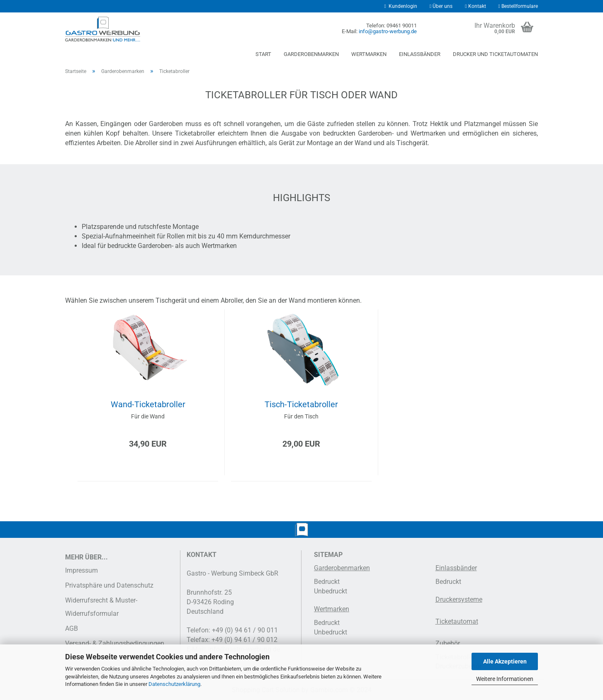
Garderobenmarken (311, 54)
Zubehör (448, 643)
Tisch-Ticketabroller (301, 404)
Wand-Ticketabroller (148, 404)
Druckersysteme (459, 599)
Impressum (81, 570)
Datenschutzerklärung (174, 684)
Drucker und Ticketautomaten (495, 54)
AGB (72, 628)
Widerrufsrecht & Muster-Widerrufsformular (101, 607)
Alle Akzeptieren (505, 661)
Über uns (441, 6)
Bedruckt (327, 582)
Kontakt (475, 6)
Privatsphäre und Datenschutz (109, 585)
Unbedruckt (331, 591)
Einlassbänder (420, 54)
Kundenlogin (400, 6)
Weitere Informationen (505, 679)
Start (263, 54)
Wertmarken (369, 54)
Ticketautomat (457, 621)
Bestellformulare (518, 6)
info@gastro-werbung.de (388, 31)
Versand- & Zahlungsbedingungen (115, 643)
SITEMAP (328, 555)
